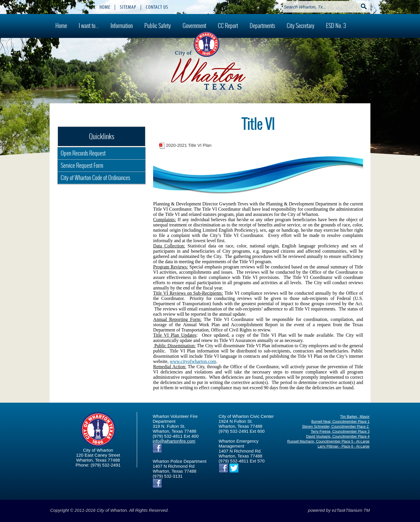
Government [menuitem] (194, 26)
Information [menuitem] (122, 26)
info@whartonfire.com (174, 441)
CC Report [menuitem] (228, 26)
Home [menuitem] (61, 26)
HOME (105, 7)
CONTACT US (157, 7)
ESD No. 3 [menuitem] (336, 26)
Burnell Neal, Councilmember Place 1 (341, 422)
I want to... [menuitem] (89, 26)
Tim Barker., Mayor (355, 417)
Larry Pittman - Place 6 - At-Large (344, 446)
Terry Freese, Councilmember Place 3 (340, 432)
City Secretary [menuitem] (301, 26)
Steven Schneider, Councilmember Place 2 (336, 427)
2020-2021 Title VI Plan (189, 145)
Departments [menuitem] (262, 26)
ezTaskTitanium (347, 510)
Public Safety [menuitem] (158, 26)
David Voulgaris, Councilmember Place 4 (338, 437)
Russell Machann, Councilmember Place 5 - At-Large (328, 441)
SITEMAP (128, 7)
